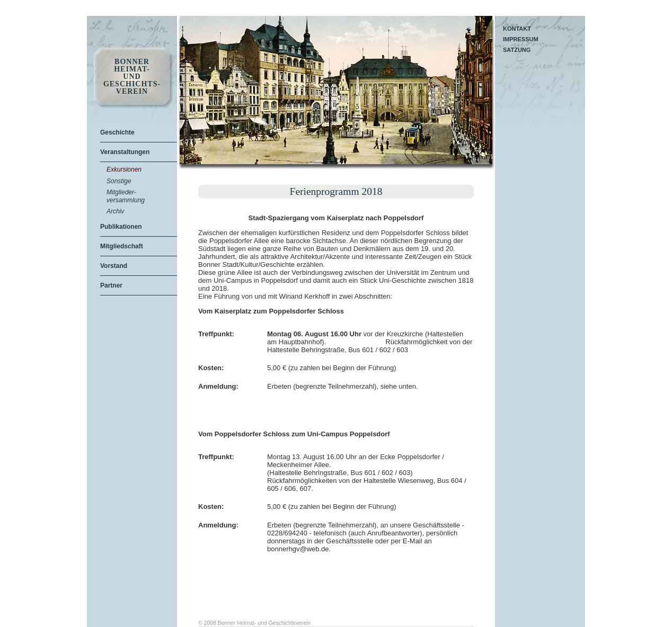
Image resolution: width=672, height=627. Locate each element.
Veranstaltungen (125, 152)
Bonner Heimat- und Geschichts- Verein (132, 77)
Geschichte (117, 132)
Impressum (521, 39)
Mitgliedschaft (122, 246)
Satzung (517, 50)
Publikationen (121, 227)
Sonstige (119, 181)
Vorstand (114, 266)
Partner (111, 285)
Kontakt (517, 29)
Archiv (115, 211)
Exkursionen (124, 169)
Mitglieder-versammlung (126, 196)
